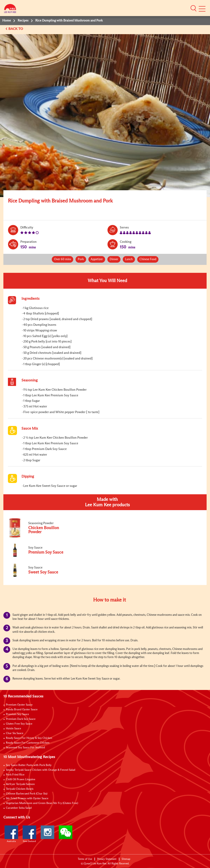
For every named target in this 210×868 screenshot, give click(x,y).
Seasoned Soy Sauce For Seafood (25, 748)
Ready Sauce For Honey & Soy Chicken (29, 738)
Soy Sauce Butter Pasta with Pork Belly (29, 765)
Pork (81, 259)
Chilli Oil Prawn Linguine (21, 780)
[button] (193, 8)
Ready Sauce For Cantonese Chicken (28, 743)
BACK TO (16, 29)
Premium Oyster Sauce (19, 705)
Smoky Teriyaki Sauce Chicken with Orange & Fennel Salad (41, 770)
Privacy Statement (107, 859)
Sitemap (126, 859)
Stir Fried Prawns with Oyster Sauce (27, 799)
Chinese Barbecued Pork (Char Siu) (27, 794)
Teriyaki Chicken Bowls (20, 789)
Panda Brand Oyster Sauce (22, 710)
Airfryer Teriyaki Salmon (20, 784)
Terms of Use (85, 859)
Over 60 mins (63, 259)
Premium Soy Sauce (17, 714)
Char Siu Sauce (15, 733)
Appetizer (97, 259)
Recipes (23, 21)
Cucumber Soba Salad (19, 808)
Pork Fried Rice (15, 775)
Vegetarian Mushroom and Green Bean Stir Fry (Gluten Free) (42, 803)
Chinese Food (148, 259)
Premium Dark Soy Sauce (21, 719)
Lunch (129, 259)
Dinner (114, 259)
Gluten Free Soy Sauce (19, 724)
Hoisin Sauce (13, 729)
